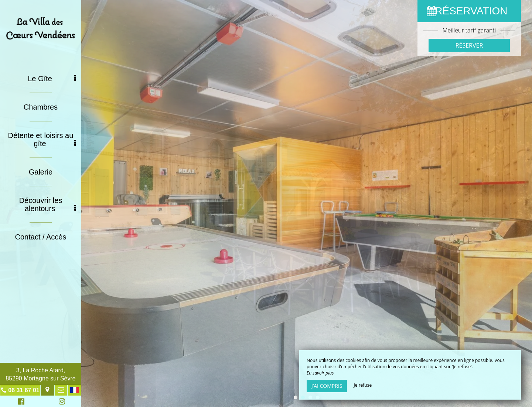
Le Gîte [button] (52, 79)
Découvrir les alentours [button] (47, 204)
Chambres (41, 107)
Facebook (20, 402)
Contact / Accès (41, 237)
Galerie (41, 172)
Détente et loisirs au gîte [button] (42, 139)
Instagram (61, 402)
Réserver (469, 45)
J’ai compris (327, 386)
